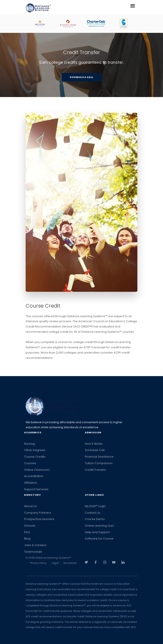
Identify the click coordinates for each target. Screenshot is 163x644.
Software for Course (99, 539)
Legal (55, 563)
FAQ (27, 532)
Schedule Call (95, 450)
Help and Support (97, 532)
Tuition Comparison (99, 463)
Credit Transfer (95, 470)
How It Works (94, 444)
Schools (30, 526)
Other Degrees (35, 450)
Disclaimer (70, 563)
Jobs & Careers (35, 545)
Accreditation (34, 476)
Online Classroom (37, 470)
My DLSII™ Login (95, 506)
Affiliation (31, 483)
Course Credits (35, 457)
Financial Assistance (99, 457)
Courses (30, 463)
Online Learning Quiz (99, 526)
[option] (44, 23)
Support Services (36, 489)
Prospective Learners (39, 519)
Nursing (29, 444)
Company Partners (38, 513)
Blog (27, 539)
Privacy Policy (38, 563)
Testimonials (33, 552)
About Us (30, 506)
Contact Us (93, 513)
